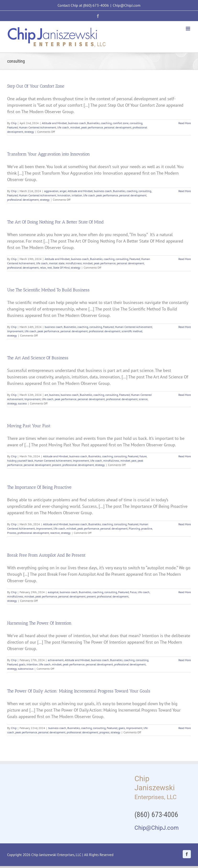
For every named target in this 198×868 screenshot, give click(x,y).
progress (104, 732)
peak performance (92, 127)
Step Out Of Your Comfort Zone (36, 86)
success (22, 403)
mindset (75, 127)
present (57, 465)
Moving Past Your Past (29, 426)
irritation (77, 195)
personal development (118, 127)
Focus (133, 592)
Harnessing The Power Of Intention (39, 623)
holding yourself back (20, 461)
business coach (77, 123)
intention (32, 664)
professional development (23, 200)
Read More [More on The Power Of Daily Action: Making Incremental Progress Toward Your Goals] (185, 728)
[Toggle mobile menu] (188, 29)
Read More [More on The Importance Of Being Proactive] (185, 524)
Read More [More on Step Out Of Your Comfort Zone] (185, 123)
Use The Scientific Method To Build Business (48, 290)
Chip (14, 123)
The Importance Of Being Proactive (39, 487)
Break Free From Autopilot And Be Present (46, 555)
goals (22, 664)
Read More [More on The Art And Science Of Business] (185, 395)
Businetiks (93, 123)
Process (12, 533)
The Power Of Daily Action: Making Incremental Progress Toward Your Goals (79, 691)
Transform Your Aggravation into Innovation (48, 154)
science (143, 399)
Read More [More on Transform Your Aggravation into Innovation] (185, 191)
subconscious (26, 669)
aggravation (51, 191)
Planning (134, 528)
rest (50, 268)
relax (43, 268)
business (54, 395)
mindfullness (74, 263)
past (134, 461)
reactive (55, 533)
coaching (106, 123)
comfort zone (121, 123)
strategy (29, 132)
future (143, 456)
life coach (63, 127)
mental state (57, 263)
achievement (56, 660)
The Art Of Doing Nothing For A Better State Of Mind (55, 222)
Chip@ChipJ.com (127, 5)
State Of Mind (61, 268)
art (46, 395)
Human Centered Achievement (37, 127)
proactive (147, 528)
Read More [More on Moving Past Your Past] (185, 456)
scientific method (132, 331)
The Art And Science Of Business (38, 358)
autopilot (53, 592)
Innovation (64, 195)
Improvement (15, 331)
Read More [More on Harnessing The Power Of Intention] (185, 660)
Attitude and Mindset (54, 123)
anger (63, 191)
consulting (136, 123)
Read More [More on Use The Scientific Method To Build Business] (185, 327)
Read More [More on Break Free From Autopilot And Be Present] (185, 592)
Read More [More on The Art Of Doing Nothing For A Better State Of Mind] (185, 259)
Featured (12, 127)
